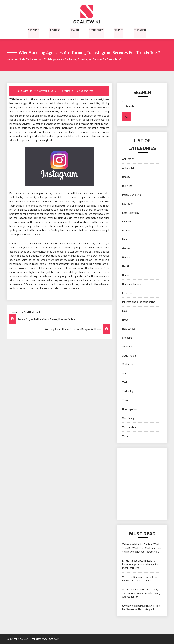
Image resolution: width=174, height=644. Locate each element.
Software (128, 364)
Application (128, 159)
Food (125, 240)
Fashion (127, 222)
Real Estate (129, 329)
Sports (126, 373)
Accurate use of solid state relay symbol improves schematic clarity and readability (141, 593)
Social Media (67, 91)
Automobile (129, 168)
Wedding (127, 436)
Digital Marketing (131, 195)
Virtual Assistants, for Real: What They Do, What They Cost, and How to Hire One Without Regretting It (142, 548)
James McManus (24, 91)
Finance (119, 30)
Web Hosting (129, 427)
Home (126, 275)
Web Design (129, 418)
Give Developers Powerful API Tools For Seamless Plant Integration (141, 608)
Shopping (34, 30)
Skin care (127, 347)
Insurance (128, 293)
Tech (125, 382)
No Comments (86, 91)
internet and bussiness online (139, 302)
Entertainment (131, 213)
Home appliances (132, 284)
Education (140, 30)
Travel (126, 400)
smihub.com (65, 218)
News (125, 320)
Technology (96, 30)
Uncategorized (130, 409)
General (126, 257)
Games (126, 248)
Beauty (126, 177)
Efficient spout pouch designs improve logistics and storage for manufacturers (140, 564)
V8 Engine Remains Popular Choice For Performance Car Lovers (141, 579)
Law (124, 311)
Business (55, 30)
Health (75, 30)
